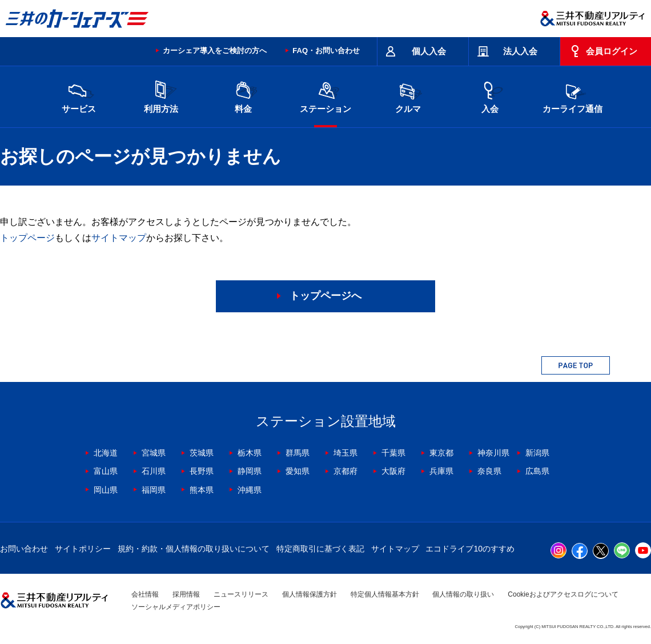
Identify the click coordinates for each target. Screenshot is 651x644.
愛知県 (298, 471)
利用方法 (161, 96)
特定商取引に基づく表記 (320, 549)
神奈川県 (493, 453)
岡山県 (106, 490)
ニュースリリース (241, 594)
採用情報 (186, 594)
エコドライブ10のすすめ (470, 549)
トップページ (27, 238)
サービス (79, 96)
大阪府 (393, 471)
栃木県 (250, 453)
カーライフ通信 (572, 96)
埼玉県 (345, 453)
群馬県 (298, 453)
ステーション (325, 96)
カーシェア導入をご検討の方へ (215, 51)
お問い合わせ (24, 549)
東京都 (441, 453)
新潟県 (537, 453)
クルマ (408, 96)
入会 (490, 96)
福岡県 (154, 490)
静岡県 (250, 471)
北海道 (106, 453)
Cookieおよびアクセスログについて (563, 594)
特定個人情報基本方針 (385, 594)
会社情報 (145, 594)
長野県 (202, 471)
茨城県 (202, 453)
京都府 (345, 471)
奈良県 (489, 471)
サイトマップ (119, 238)
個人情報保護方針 (310, 594)
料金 (243, 96)
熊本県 (202, 490)
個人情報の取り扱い (463, 594)
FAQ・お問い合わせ (326, 51)
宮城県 (154, 453)
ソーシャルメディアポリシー (176, 607)
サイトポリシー (83, 549)
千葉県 (393, 453)
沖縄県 (250, 490)
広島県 (537, 471)
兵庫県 (441, 471)
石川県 (154, 471)
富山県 (106, 471)
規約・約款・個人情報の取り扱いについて (194, 549)
